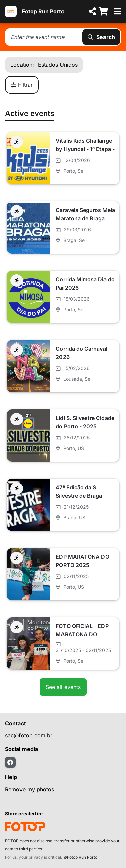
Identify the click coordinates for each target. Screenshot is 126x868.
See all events (63, 687)
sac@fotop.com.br (29, 735)
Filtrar (22, 85)
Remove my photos (30, 789)
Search (101, 37)
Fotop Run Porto (43, 11)
